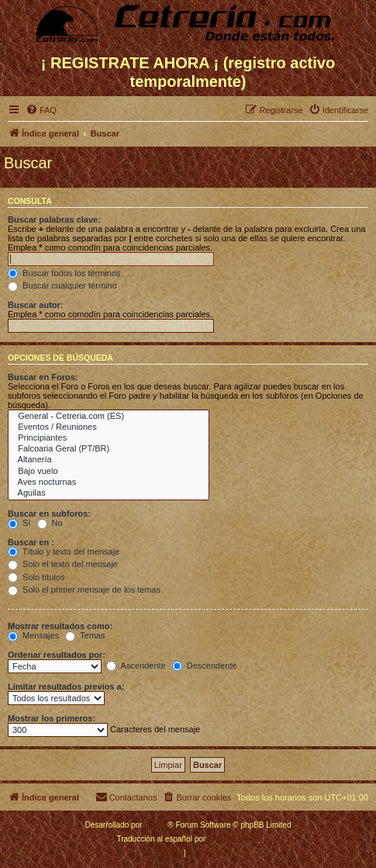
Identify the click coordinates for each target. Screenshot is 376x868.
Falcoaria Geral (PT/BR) (109, 449)
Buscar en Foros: (43, 377)
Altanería (109, 460)
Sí (19, 523)
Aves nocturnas (109, 482)
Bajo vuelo (109, 472)
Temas (85, 635)
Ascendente (136, 666)
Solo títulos (36, 577)
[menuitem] (41, 110)
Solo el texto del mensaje (63, 564)
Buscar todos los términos (64, 273)
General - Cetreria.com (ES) (109, 417)
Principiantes (109, 438)
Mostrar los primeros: (52, 718)
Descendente (205, 666)
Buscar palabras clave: (54, 220)
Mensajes (33, 635)
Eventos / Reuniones (109, 427)
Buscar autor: (36, 305)
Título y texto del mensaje (64, 552)
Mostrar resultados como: (60, 626)
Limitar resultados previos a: (66, 686)
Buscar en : (31, 542)
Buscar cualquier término (62, 285)
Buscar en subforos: (49, 514)
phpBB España (234, 839)
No (50, 523)
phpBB (156, 825)
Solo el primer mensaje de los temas (84, 590)
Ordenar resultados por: (57, 655)
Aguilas (109, 493)
